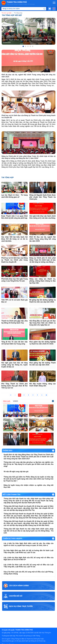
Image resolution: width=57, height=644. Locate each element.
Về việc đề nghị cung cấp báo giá (16, 472)
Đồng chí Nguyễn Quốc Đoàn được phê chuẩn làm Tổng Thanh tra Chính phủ (43, 197)
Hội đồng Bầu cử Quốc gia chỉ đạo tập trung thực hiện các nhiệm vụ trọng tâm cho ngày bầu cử (43, 323)
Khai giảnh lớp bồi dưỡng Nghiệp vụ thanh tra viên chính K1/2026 (43, 343)
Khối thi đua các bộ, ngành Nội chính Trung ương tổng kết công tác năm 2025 (43, 239)
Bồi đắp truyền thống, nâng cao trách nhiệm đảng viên (43, 385)
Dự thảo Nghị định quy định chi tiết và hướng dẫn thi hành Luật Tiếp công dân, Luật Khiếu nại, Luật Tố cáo (28, 551)
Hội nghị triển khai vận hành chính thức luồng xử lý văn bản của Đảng (43, 217)
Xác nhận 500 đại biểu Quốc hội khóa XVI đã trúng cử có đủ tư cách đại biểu (14, 239)
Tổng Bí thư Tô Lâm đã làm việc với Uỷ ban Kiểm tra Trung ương (14, 343)
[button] (50, 9)
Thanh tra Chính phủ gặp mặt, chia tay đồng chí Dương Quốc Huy (14, 322)
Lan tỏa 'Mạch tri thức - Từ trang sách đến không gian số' (14, 196)
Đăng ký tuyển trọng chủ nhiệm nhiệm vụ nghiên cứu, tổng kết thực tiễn (28, 486)
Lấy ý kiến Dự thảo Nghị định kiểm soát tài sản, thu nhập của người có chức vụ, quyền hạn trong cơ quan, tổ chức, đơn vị (28, 544)
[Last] (46, 395)
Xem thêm (53, 401)
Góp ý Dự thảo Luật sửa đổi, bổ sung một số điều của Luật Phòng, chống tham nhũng (28, 573)
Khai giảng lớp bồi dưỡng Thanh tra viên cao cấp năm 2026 (43, 364)
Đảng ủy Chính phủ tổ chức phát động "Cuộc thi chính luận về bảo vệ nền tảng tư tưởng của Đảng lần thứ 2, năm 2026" (43, 260)
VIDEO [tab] (15, 401)
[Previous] (15, 395)
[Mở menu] (54, 3)
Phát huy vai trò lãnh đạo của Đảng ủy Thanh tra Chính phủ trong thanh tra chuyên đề (14, 260)
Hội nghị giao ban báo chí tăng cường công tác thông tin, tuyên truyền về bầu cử (14, 365)
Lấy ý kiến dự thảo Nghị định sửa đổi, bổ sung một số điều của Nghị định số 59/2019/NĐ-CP (28, 559)
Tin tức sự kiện (7, 13)
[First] (11, 395)
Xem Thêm (53, 451)
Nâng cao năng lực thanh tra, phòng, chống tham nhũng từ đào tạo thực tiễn (43, 281)
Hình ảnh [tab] (7, 401)
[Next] (42, 395)
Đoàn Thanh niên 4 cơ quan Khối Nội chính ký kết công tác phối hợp (14, 217)
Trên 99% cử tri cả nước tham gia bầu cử (14, 301)
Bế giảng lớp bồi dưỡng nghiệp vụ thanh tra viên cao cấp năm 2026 (43, 301)
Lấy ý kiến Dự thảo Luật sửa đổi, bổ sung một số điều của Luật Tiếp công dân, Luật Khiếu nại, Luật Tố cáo (28, 566)
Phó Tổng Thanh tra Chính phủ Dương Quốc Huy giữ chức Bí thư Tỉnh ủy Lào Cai (14, 386)
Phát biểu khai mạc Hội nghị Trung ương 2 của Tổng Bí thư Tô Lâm (14, 280)
